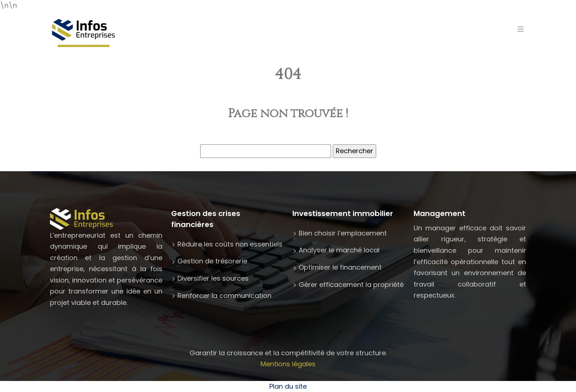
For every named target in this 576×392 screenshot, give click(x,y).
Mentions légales (288, 364)
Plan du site (288, 386)
